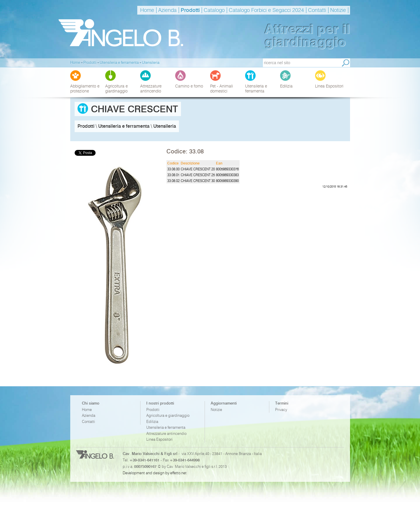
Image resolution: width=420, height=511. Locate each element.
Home (147, 10)
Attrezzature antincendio (166, 434)
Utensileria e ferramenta (166, 427)
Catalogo (214, 10)
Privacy (281, 410)
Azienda (167, 10)
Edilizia (152, 422)
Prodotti (190, 10)
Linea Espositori (159, 439)
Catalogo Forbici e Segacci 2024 (266, 10)
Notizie (338, 10)
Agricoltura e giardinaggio (168, 415)
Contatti (317, 10)
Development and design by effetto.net (155, 473)
